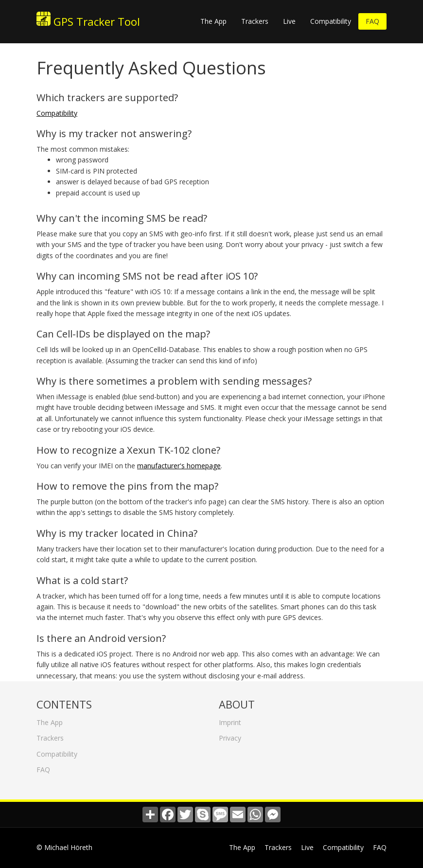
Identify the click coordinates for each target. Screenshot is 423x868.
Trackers (255, 21)
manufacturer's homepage (179, 466)
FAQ (372, 21)
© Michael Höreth (64, 847)
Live (289, 21)
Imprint (230, 720)
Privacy (230, 735)
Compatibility (331, 21)
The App (213, 21)
